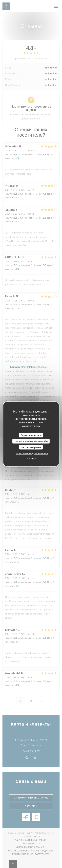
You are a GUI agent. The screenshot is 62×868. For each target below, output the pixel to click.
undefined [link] (32, 458)
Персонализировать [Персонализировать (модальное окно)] (31, 447)
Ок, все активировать (31, 435)
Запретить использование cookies (31, 441)
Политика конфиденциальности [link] (32, 453)
